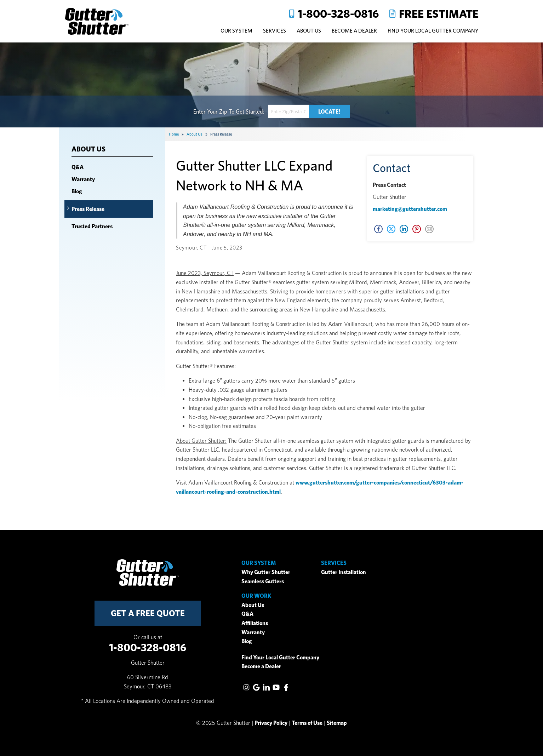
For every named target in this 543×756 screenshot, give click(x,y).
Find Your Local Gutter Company (433, 31)
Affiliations (255, 623)
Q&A (78, 167)
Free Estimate (439, 14)
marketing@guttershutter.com (410, 209)
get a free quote (148, 613)
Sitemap (337, 723)
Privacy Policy (271, 723)
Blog (77, 191)
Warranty (83, 179)
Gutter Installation (344, 572)
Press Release (88, 209)
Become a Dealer (261, 666)
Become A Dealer (354, 31)
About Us (88, 149)
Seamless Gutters (263, 581)
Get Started (249, 111)
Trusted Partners (92, 226)
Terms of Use (307, 723)
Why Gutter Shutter (266, 572)
